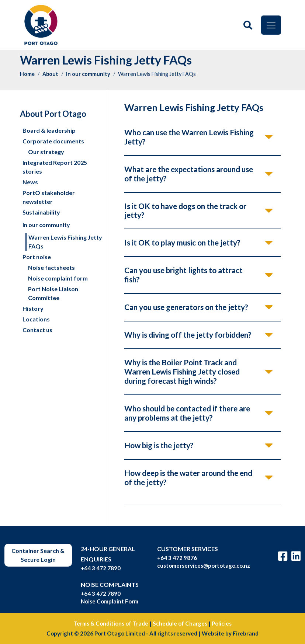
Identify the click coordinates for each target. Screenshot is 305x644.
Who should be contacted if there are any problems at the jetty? (187, 413)
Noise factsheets (51, 267)
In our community (88, 74)
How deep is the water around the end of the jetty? (188, 477)
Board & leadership (49, 130)
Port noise (37, 257)
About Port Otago (53, 114)
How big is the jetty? (159, 445)
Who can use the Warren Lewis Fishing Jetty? (189, 137)
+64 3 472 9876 (177, 558)
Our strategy (46, 152)
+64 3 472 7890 (101, 568)
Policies (222, 623)
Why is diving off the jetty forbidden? (188, 335)
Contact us (37, 330)
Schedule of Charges (180, 623)
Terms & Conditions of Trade (111, 623)
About (50, 74)
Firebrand (246, 633)
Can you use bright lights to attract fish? (183, 275)
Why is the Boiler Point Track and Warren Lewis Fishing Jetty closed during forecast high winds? (182, 371)
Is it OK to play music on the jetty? (182, 242)
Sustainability (41, 212)
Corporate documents (53, 141)
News (30, 182)
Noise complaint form (58, 278)
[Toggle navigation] (271, 25)
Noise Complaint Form (110, 601)
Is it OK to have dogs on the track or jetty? (185, 210)
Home (27, 74)
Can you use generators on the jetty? (186, 307)
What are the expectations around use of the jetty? (189, 174)
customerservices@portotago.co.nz (204, 565)
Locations (36, 319)
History (33, 308)
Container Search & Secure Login (38, 555)
